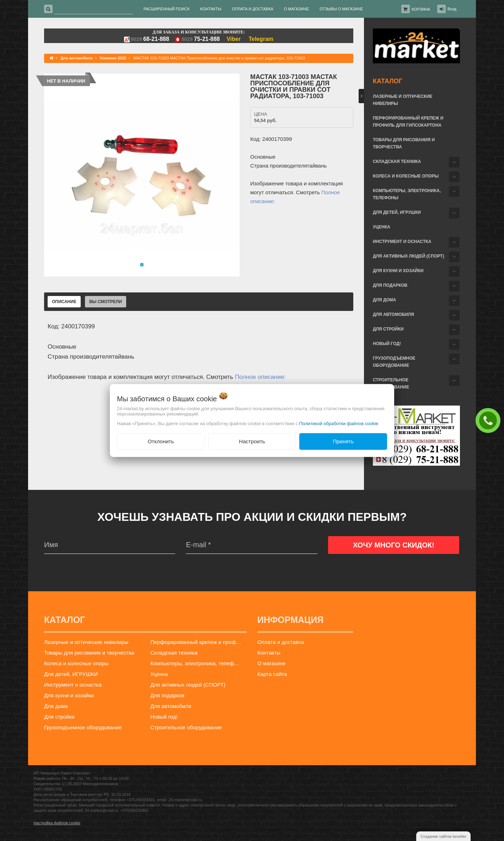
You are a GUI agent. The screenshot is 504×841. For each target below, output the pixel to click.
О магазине (272, 663)
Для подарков (390, 285)
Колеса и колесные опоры (406, 176)
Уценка (382, 227)
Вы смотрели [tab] (106, 302)
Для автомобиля (393, 314)
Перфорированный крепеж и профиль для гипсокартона (408, 122)
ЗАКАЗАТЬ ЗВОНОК (490, 420)
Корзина (421, 9)
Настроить (252, 441)
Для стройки (388, 329)
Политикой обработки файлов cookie (339, 424)
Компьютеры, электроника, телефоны (407, 194)
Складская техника (397, 162)
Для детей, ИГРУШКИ (397, 212)
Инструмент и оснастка (402, 242)
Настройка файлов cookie (57, 823)
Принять (343, 441)
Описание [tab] (64, 302)
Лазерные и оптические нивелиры (403, 100)
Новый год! (387, 344)
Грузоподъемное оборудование (394, 362)
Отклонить (161, 441)
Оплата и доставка (281, 642)
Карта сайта (272, 674)
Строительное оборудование (391, 384)
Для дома (384, 300)
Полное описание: (260, 377)
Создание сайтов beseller (443, 836)
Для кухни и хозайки (398, 271)
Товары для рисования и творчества (404, 143)
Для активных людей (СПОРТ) (408, 256)
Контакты (269, 653)
